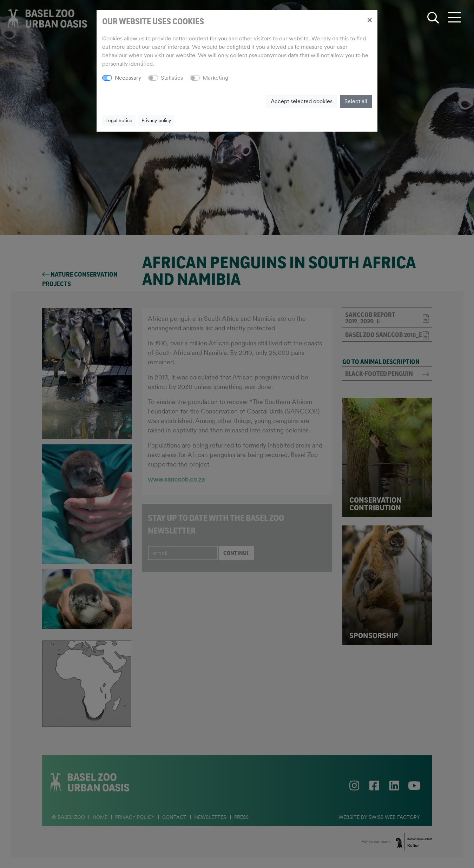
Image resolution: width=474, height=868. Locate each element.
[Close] (370, 20)
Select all (356, 101)
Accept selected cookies (302, 101)
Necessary (128, 78)
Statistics (172, 78)
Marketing (215, 78)
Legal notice (119, 120)
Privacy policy (156, 120)
